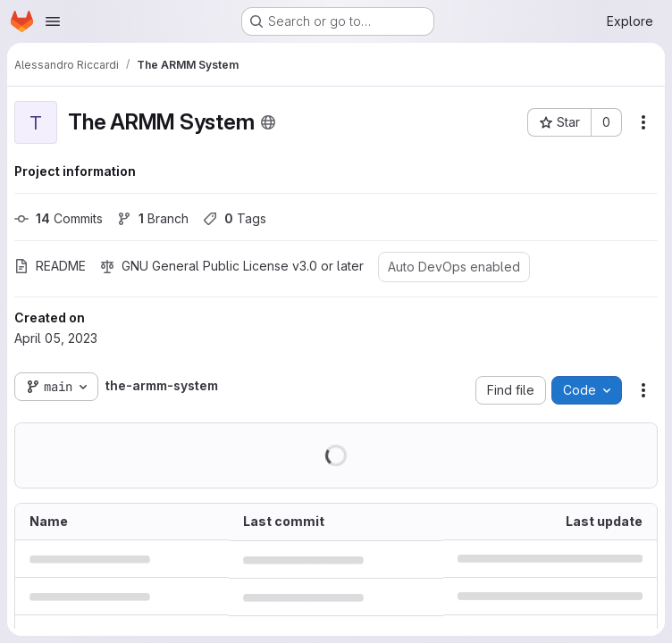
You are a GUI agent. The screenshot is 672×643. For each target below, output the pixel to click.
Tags (235, 218)
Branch (153, 218)
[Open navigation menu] (53, 21)
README (50, 266)
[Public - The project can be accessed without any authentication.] (268, 122)
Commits (59, 218)
